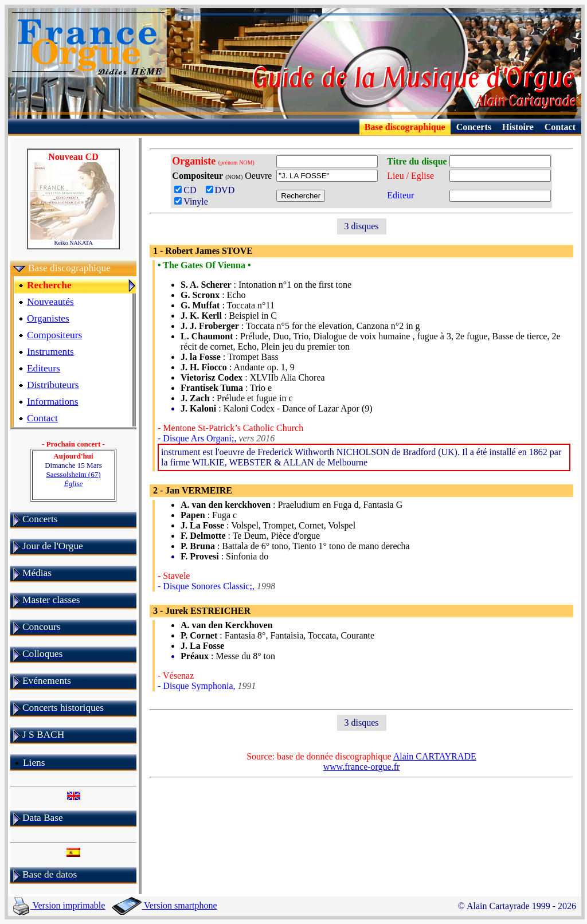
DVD (223, 190)
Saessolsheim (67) (74, 479)
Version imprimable (59, 905)
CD (189, 190)
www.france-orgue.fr (362, 767)
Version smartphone (164, 905)
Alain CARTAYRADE (435, 756)
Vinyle (191, 201)
